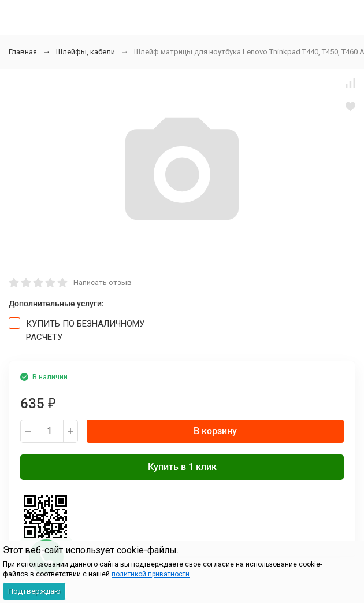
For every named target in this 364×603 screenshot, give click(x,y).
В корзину (215, 431)
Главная (23, 52)
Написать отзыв (103, 282)
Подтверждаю (34, 591)
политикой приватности (151, 574)
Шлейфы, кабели (86, 52)
